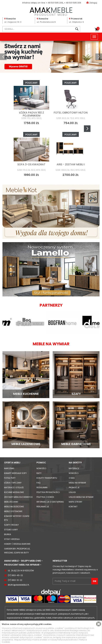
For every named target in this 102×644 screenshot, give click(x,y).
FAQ (38, 483)
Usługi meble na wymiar (81, 497)
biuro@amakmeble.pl (19, 585)
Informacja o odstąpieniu (50, 502)
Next (87, 129)
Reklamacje (43, 507)
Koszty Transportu (47, 478)
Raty (39, 473)
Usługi (72, 492)
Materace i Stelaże (14, 487)
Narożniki (9, 468)
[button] (3, 57)
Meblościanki (11, 502)
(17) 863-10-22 (15, 580)
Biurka (8, 534)
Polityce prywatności (68, 640)
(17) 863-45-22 (15, 575)
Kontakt (73, 507)
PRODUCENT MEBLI (51, 11)
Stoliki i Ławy (11, 530)
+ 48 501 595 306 (73, 3)
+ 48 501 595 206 (54, 3)
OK (95, 581)
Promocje (74, 487)
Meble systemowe (13, 511)
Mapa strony (76, 502)
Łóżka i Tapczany (13, 483)
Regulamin (42, 487)
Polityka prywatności (48, 492)
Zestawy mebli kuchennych (18, 497)
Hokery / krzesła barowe (17, 544)
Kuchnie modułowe (14, 492)
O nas (72, 478)
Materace (74, 468)
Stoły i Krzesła (12, 539)
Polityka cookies (45, 497)
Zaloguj (92, 3)
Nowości (41, 468)
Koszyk (98, 28)
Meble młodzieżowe (14, 507)
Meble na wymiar (77, 483)
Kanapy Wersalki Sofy (15, 473)
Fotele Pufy (10, 478)
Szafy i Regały (11, 525)
